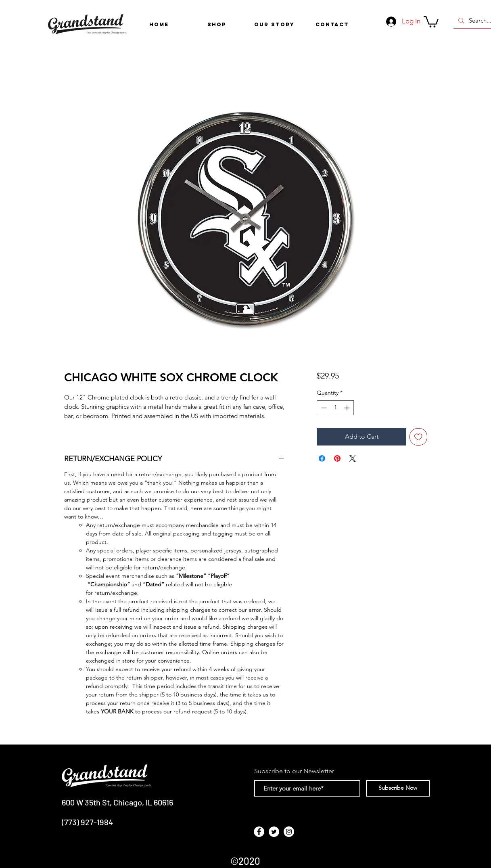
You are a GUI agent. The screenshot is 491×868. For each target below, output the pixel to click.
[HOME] (159, 24)
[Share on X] (353, 458)
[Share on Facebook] (322, 458)
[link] (431, 21)
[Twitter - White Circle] (274, 832)
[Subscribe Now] (398, 788)
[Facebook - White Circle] (259, 832)
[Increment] (348, 408)
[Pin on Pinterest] (337, 458)
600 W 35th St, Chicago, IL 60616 (117, 802)
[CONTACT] (332, 24)
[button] (217, 24)
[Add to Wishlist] (418, 437)
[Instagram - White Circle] (289, 832)
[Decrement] (323, 408)
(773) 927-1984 (87, 822)
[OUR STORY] (275, 24)
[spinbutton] (335, 408)
